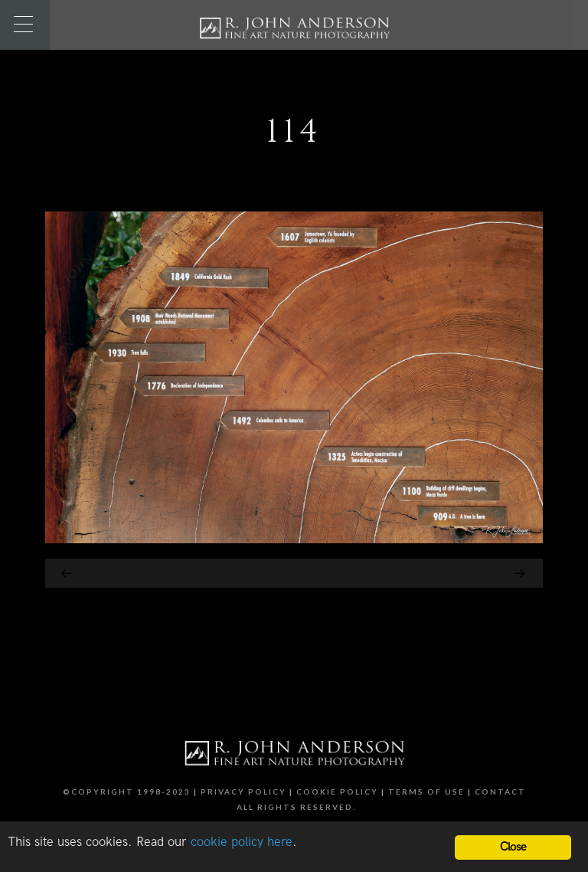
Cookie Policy (337, 792)
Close (513, 847)
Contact (500, 792)
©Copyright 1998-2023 (127, 792)
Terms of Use (426, 792)
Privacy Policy (243, 792)
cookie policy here (242, 842)
